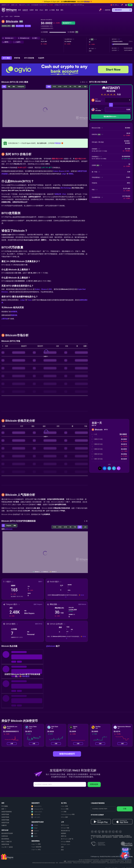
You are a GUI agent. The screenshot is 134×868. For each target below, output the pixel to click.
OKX (68, 171)
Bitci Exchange (66, 188)
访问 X (40, 582)
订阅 (125, 809)
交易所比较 (5, 836)
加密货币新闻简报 (7, 812)
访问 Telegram (38, 604)
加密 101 (4, 809)
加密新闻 (14, 312)
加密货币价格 (5, 844)
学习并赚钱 (5, 806)
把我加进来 (94, 784)
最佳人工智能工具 (7, 842)
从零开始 (5, 319)
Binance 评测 (65, 809)
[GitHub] (120, 832)
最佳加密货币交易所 (7, 833)
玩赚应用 (4, 825)
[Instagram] (113, 832)
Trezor (30, 300)
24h (92, 39)
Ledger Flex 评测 (36, 844)
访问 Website (82, 604)
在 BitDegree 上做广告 (67, 839)
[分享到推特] (100, 468)
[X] (92, 832)
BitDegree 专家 (65, 828)
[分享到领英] (109, 468)
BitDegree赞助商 (66, 842)
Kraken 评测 (64, 806)
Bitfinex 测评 (65, 817)
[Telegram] (96, 832)
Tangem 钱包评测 (36, 847)
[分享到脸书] (105, 468)
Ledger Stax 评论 (36, 850)
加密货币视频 (5, 820)
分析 (12, 744)
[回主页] (3, 17)
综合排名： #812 (6, 26)
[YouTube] (99, 832)
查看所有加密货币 (67, 754)
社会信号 (41, 58)
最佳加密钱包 (5, 839)
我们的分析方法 (65, 831)
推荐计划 (64, 836)
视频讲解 (14, 315)
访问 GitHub (39, 624)
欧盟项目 (64, 833)
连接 (130, 5)
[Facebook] (103, 832)
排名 (12, 16)
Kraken (56, 171)
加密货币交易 (5, 823)
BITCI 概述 (7, 58)
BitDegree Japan (66, 844)
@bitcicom (9, 529)
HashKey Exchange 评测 (68, 814)
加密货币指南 (5, 814)
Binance (62, 171)
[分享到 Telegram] (114, 468)
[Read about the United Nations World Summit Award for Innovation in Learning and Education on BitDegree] (127, 843)
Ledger (64, 174)
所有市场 (17, 58)
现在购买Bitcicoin (111, 117)
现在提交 (26, 676)
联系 (62, 850)
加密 (7, 16)
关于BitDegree (65, 825)
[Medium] (110, 832)
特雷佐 (71, 174)
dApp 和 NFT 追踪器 (7, 847)
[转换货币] (111, 105)
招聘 (62, 847)
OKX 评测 (64, 812)
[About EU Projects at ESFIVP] (98, 843)
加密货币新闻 (5, 817)
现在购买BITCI (68, 23)
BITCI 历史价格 (29, 58)
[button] (78, 5)
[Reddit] (117, 832)
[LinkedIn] (106, 832)
